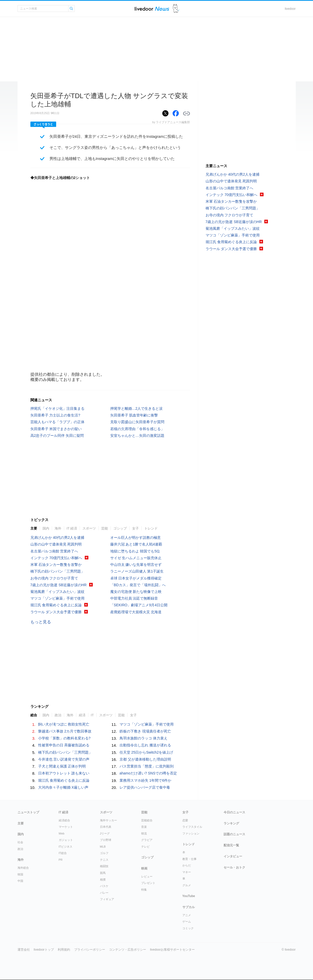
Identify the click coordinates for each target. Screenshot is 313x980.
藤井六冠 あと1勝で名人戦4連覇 (136, 544)
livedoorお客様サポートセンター (172, 950)
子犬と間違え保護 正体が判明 (62, 766)
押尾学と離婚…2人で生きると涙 (137, 408)
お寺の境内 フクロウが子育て (54, 578)
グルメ (187, 885)
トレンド (151, 528)
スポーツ (89, 528)
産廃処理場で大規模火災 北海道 (136, 612)
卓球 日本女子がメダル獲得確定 (136, 578)
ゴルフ (104, 853)
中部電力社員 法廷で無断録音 (134, 598)
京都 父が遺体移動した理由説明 (145, 759)
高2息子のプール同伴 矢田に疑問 (57, 436)
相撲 (103, 880)
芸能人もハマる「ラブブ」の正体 (57, 422)
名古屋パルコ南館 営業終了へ (54, 551)
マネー (187, 872)
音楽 (144, 827)
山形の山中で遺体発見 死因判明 (56, 544)
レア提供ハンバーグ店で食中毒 (145, 787)
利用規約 (64, 950)
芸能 (105, 528)
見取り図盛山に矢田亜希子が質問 (137, 422)
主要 (34, 528)
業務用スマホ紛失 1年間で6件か (145, 780)
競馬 (103, 873)
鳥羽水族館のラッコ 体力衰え (143, 738)
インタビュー (233, 856)
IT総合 (63, 853)
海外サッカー (108, 820)
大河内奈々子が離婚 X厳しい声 (63, 787)
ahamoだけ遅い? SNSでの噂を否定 (148, 773)
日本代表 (106, 827)
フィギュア (107, 899)
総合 (34, 715)
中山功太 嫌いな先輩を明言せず (136, 565)
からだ (187, 865)
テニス (104, 860)
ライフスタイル (192, 827)
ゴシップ (120, 528)
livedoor (290, 9)
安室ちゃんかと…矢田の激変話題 (137, 436)
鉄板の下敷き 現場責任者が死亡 (145, 731)
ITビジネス (66, 847)
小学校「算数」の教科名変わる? (64, 738)
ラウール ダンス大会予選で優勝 (56, 612)
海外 (58, 528)
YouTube (189, 896)
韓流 (144, 833)
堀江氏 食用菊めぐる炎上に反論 (56, 605)
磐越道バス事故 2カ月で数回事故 (65, 731)
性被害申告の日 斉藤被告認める (64, 745)
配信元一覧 (231, 845)
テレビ (145, 847)
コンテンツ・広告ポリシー (128, 950)
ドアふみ (176, 9)
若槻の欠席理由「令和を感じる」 (137, 429)
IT (92, 715)
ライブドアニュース (152, 9)
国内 (46, 528)
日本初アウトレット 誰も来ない (64, 773)
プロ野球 (106, 840)
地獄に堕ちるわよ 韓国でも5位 (135, 551)
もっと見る (41, 622)
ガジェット (66, 840)
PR (61, 860)
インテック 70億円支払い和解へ (56, 558)
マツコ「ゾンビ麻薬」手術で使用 (57, 598)
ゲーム (187, 922)
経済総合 (64, 820)
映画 (144, 868)
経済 (82, 715)
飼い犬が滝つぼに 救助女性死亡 (64, 724)
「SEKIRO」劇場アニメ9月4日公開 (139, 605)
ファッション (191, 833)
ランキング (231, 823)
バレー (104, 893)
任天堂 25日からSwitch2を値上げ (146, 752)
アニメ (187, 915)
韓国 (20, 874)
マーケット (66, 827)
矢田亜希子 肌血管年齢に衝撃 (134, 415)
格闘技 (104, 866)
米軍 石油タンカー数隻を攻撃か (56, 565)
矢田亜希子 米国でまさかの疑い (56, 429)
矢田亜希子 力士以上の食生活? (55, 415)
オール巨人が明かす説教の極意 (136, 538)
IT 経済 (72, 528)
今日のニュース (234, 812)
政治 (58, 715)
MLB (103, 847)
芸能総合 (147, 820)
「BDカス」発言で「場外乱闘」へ (138, 585)
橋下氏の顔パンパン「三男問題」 (57, 571)
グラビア (147, 840)
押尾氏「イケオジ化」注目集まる (57, 408)
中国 (20, 881)
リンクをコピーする (187, 114)
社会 (20, 842)
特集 (144, 890)
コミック (188, 928)
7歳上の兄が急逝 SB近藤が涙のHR (59, 585)
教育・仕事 (189, 859)
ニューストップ (28, 812)
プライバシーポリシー (90, 950)
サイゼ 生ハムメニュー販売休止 (136, 558)
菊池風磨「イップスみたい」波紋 (57, 592)
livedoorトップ (44, 950)
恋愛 (185, 820)
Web (62, 833)
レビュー (147, 876)
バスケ (104, 886)
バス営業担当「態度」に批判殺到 (147, 766)
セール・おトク (234, 867)
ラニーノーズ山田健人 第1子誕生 (137, 571)
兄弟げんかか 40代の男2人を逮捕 (57, 538)
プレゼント (148, 883)
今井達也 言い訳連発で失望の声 (64, 759)
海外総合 (23, 868)
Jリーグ (105, 833)
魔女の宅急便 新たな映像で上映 (136, 592)
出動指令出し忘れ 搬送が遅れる (145, 745)
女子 (136, 528)
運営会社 (24, 950)
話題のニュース (234, 834)
